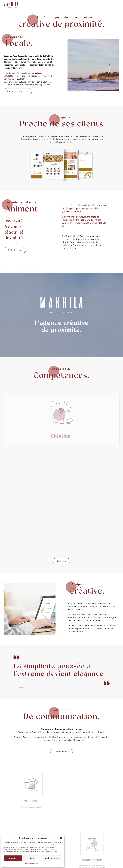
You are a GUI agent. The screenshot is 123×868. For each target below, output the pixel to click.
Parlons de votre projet (18, 91)
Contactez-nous (15, 250)
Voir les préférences (53, 858)
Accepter (13, 858)
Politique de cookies (32, 864)
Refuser (33, 858)
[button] (61, 838)
